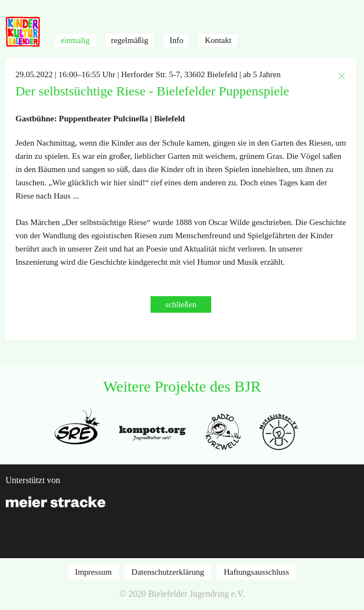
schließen (181, 304)
